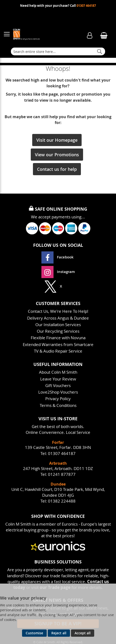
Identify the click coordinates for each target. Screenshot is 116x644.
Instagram (58, 272)
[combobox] (58, 51)
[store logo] (44, 34)
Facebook (58, 257)
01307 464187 (86, 6)
